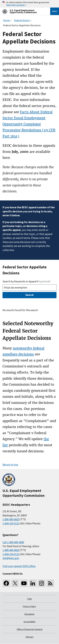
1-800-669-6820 (11, 519)
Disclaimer (29, 614)
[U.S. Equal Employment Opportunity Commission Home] (23, 11)
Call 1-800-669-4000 (13, 542)
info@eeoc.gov (11, 558)
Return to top (10, 465)
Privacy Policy (29, 606)
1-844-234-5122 (11, 523)
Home (6, 20)
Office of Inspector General (29, 629)
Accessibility (30, 622)
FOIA (30, 599)
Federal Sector (22, 20)
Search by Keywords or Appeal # (27, 281)
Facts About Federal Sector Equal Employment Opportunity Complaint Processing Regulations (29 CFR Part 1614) (29, 124)
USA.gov (30, 637)
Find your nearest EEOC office (19, 566)
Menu (55, 11)
